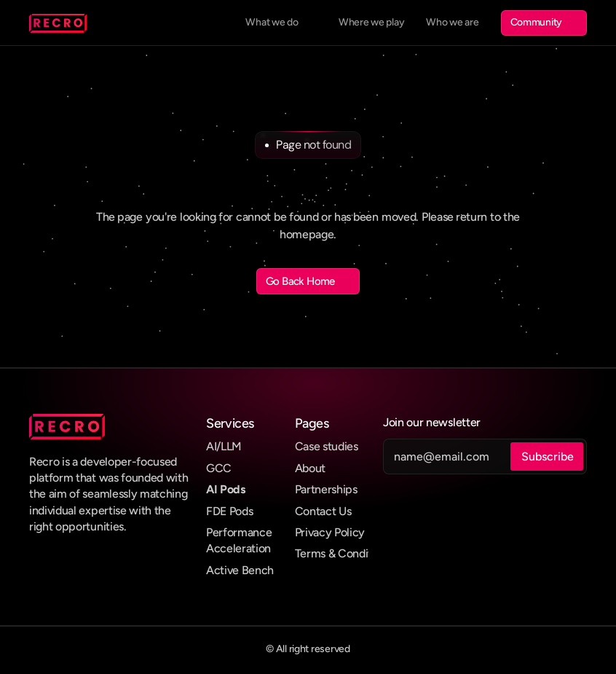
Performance (239, 532)
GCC (219, 468)
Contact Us (323, 511)
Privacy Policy (330, 532)
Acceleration (238, 548)
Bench (258, 570)
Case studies (327, 446)
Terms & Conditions (344, 553)
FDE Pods (229, 511)
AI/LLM (224, 446)
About (310, 468)
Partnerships (326, 489)
